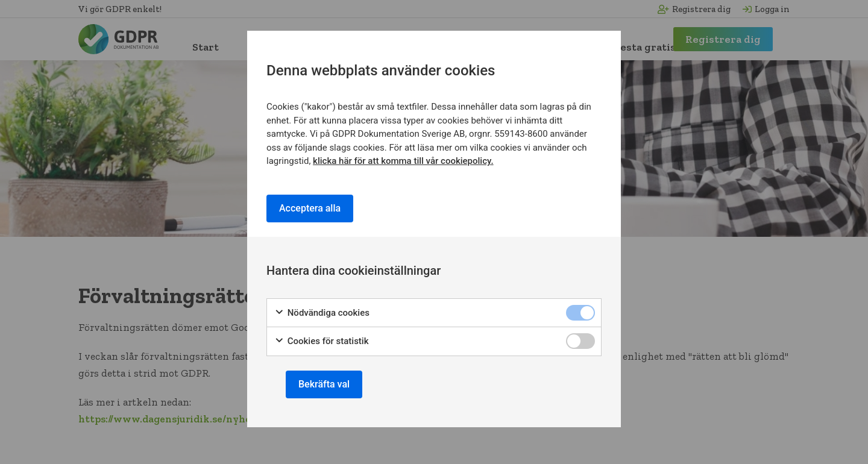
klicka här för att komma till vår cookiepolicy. (403, 161)
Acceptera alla (310, 208)
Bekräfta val (324, 384)
